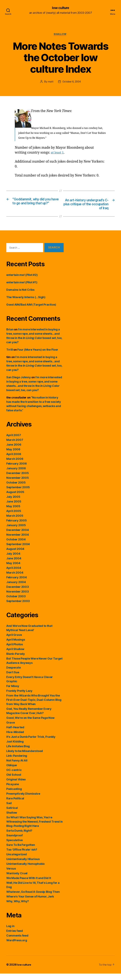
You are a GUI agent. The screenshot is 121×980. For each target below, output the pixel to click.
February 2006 (17, 470)
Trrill (10, 356)
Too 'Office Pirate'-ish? (22, 856)
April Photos (15, 651)
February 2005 (17, 527)
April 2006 (14, 461)
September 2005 (18, 494)
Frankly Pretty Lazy (19, 697)
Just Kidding (15, 748)
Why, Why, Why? (18, 908)
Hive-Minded (15, 738)
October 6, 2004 (72, 82)
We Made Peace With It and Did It (29, 884)
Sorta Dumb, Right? (19, 837)
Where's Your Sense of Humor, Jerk (30, 903)
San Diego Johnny (19, 384)
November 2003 (18, 598)
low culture (60, 8)
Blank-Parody (16, 660)
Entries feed (15, 937)
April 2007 (14, 442)
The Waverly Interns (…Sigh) (26, 304)
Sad (9, 810)
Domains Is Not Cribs (20, 296)
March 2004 (15, 579)
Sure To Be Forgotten (21, 851)
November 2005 (18, 484)
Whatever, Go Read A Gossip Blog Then (33, 898)
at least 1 (58, 153)
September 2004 (18, 551)
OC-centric (14, 776)
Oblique (12, 772)
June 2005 (14, 508)
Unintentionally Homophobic (26, 870)
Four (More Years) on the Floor (38, 356)
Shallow (61, 35)
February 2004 (17, 584)
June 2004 (14, 565)
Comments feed (17, 942)
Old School (14, 781)
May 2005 (13, 513)
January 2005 (16, 532)
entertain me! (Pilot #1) (22, 289)
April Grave (14, 641)
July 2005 (13, 503)
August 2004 (15, 555)
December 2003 (18, 593)
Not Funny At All (17, 767)
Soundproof (14, 842)
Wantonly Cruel (17, 880)
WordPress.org (17, 947)
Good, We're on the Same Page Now (30, 724)
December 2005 (18, 479)
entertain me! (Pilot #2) (22, 281)
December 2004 (18, 536)
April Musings (16, 646)
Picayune (13, 791)
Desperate (14, 674)
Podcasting (14, 795)
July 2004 (13, 560)
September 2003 (18, 607)
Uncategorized (17, 861)
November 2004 (18, 541)
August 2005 (15, 498)
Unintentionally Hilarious (23, 866)
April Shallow (15, 656)
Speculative (14, 847)
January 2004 (16, 589)
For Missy (13, 692)
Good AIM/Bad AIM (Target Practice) (31, 311)
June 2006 (14, 451)
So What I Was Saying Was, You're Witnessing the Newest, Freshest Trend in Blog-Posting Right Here (35, 828)
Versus (11, 875)
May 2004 (13, 570)
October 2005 (16, 489)
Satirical (12, 814)
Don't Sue (13, 679)
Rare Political (15, 805)
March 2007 (15, 446)
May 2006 (13, 456)
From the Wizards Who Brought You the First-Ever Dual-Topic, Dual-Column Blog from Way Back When (34, 706)
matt (50, 82)
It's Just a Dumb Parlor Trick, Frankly (31, 743)
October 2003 (16, 603)
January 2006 (16, 475)
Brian (10, 336)
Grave (11, 729)
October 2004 (16, 546)
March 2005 (15, 522)
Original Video (16, 786)
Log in (10, 933)
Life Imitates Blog (18, 753)
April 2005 (14, 517)
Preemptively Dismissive (23, 800)
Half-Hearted (15, 734)
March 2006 (15, 465)
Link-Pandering (17, 762)
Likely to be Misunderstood (25, 757)
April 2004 (14, 574)
